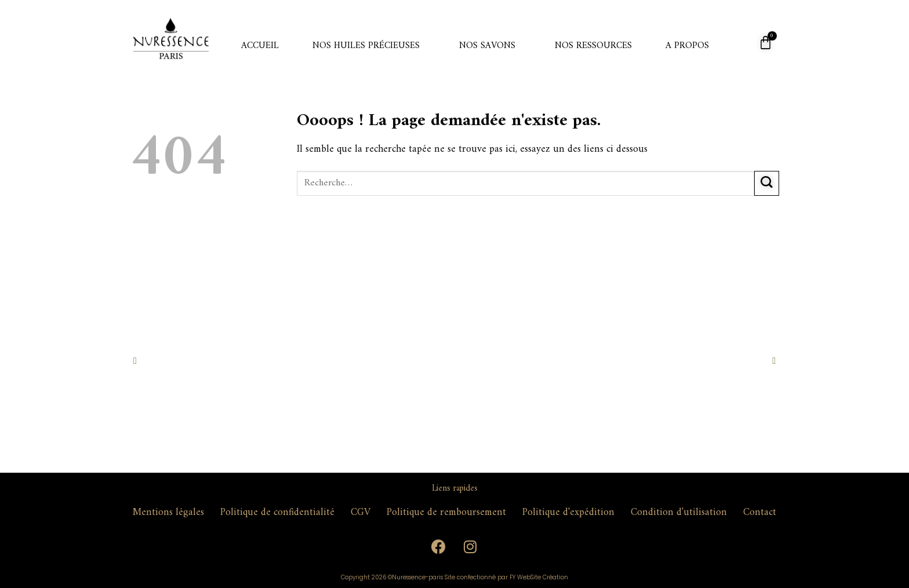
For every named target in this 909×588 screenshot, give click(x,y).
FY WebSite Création (539, 577)
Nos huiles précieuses (366, 46)
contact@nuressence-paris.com (234, 537)
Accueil (260, 46)
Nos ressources (593, 46)
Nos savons (487, 46)
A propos (687, 46)
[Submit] (767, 183)
